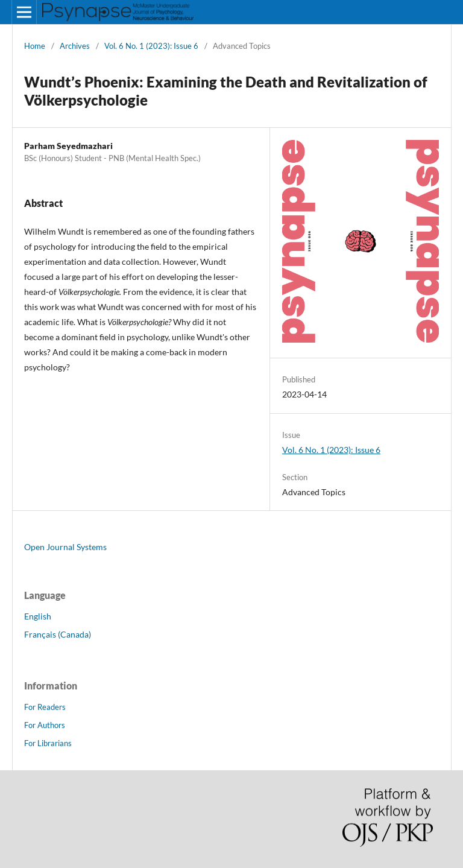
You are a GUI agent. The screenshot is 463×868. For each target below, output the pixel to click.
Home (35, 46)
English (38, 616)
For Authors (45, 725)
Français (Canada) (58, 634)
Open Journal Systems (65, 547)
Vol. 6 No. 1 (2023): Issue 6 (151, 46)
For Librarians (48, 743)
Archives (75, 46)
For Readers (45, 707)
